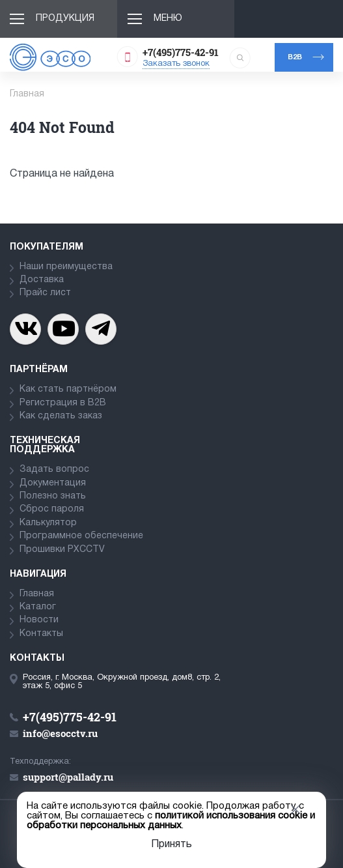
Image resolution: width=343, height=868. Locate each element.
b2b (295, 57)
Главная (37, 594)
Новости (39, 620)
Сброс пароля (52, 509)
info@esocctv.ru (60, 733)
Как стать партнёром (68, 389)
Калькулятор (48, 523)
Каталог (38, 607)
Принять (171, 845)
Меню (168, 19)
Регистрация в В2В (63, 403)
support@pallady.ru (68, 777)
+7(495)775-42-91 (181, 52)
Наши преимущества (66, 267)
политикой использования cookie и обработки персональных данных (171, 821)
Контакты (41, 634)
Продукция (65, 19)
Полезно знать (53, 496)
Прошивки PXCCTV (62, 550)
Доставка (42, 280)
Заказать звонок (176, 64)
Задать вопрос (54, 470)
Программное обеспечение (81, 536)
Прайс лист (45, 293)
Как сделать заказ (61, 416)
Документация (53, 483)
